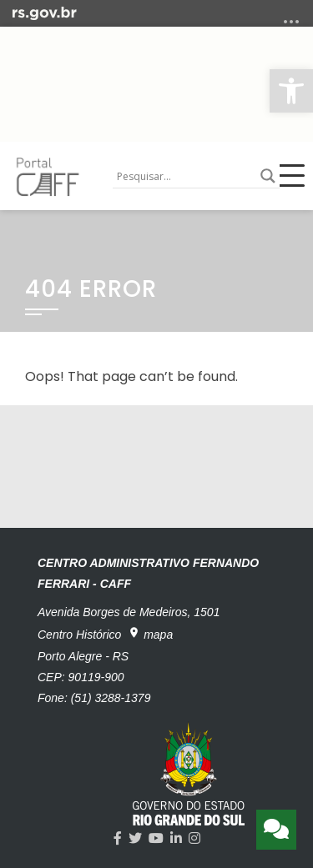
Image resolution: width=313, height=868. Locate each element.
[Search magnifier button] (268, 176)
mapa (150, 634)
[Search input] (184, 176)
